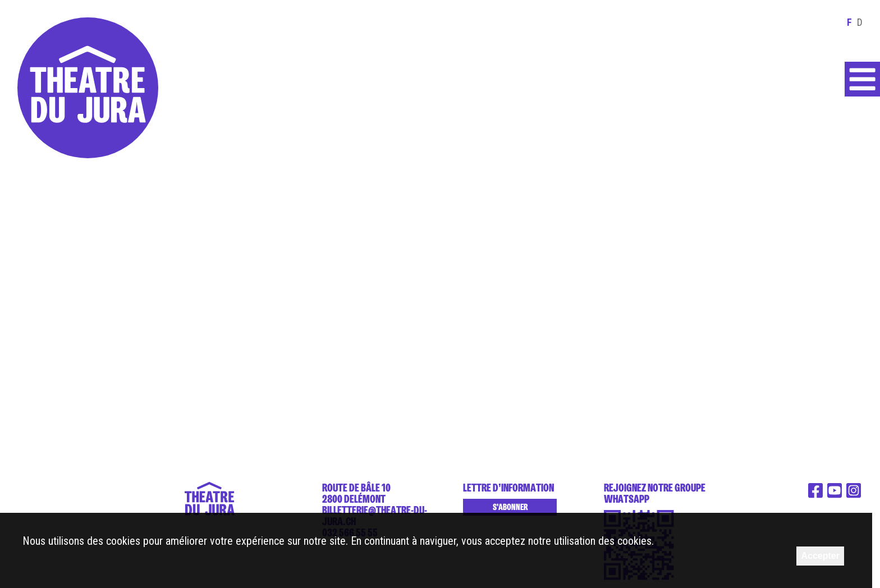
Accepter (820, 556)
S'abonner (510, 507)
